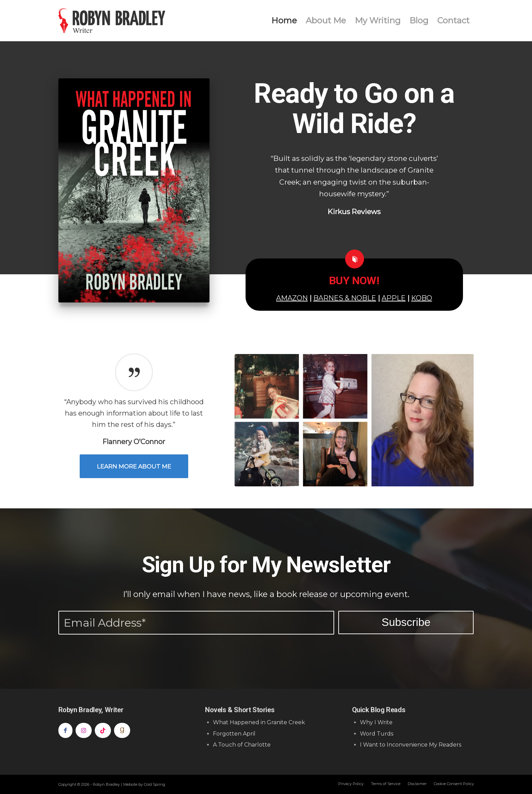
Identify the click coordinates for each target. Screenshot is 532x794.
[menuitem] (284, 21)
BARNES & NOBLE (345, 298)
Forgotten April (234, 734)
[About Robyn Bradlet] (354, 420)
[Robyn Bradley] (112, 21)
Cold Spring (155, 784)
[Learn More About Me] (134, 466)
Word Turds (377, 734)
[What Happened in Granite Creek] (134, 190)
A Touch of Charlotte (242, 745)
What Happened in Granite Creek (259, 722)
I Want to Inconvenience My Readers (411, 745)
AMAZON (292, 298)
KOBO (422, 298)
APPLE (394, 298)
